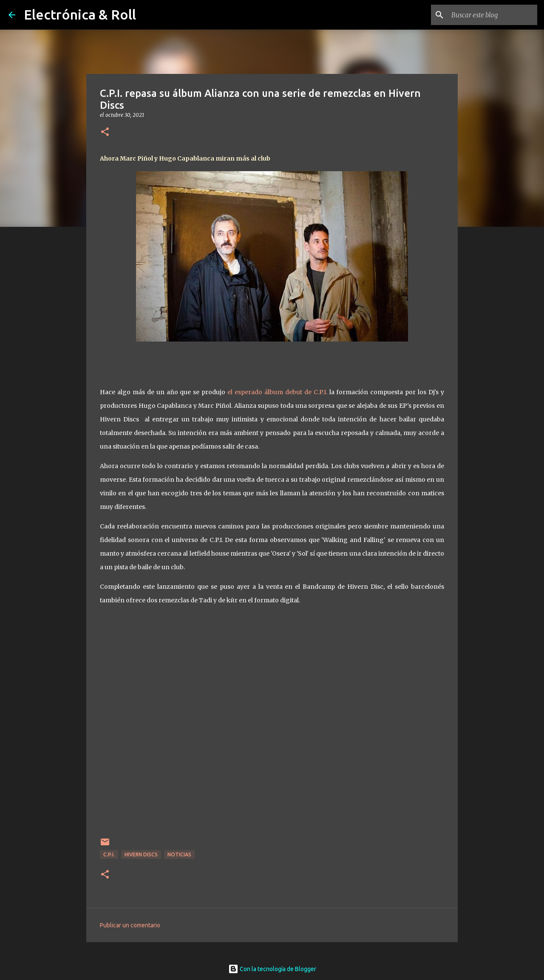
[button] (105, 132)
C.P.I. (109, 854)
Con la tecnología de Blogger (272, 969)
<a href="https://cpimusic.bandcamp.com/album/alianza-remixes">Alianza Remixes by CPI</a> (272, 732)
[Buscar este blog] (493, 15)
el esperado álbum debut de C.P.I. (276, 392)
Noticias (179, 854)
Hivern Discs (141, 854)
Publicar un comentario (130, 925)
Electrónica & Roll (80, 14)
